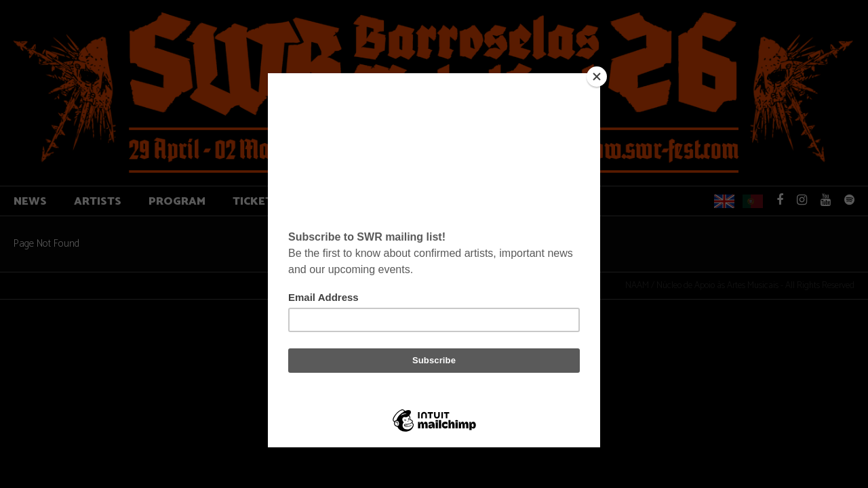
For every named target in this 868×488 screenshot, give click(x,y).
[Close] (597, 77)
